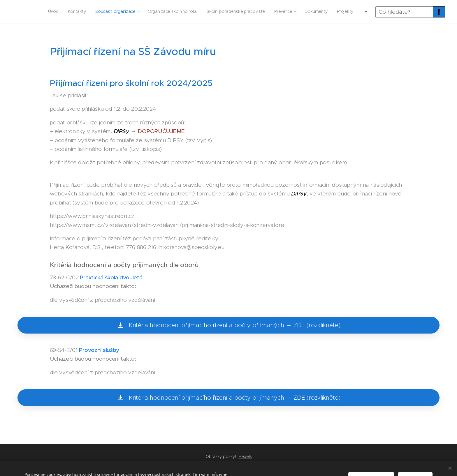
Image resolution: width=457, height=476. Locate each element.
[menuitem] (225, 12)
